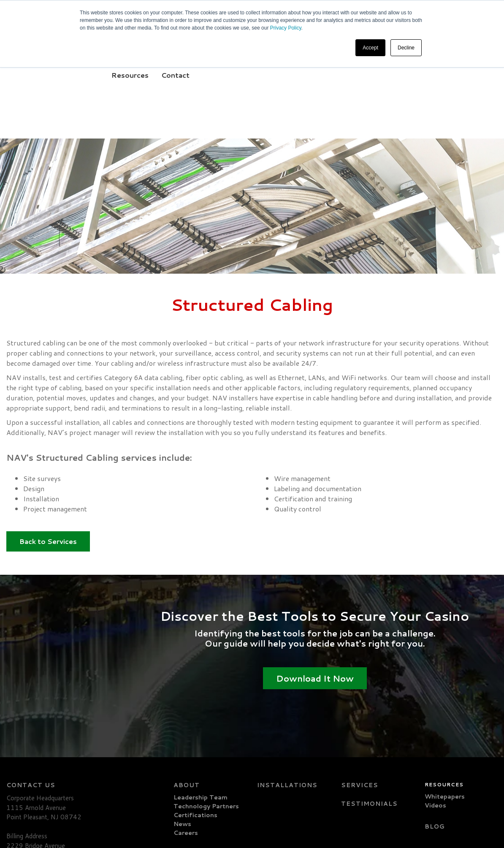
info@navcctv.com (35, 806)
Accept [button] (370, 48)
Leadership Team (201, 714)
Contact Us (31, 701)
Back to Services (48, 466)
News (182, 740)
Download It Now (315, 603)
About (187, 701)
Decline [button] (406, 48)
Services (360, 701)
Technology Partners (206, 723)
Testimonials (369, 720)
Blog (435, 743)
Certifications (195, 731)
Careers (186, 749)
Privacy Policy (286, 28)
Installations (287, 701)
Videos (435, 722)
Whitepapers (445, 713)
